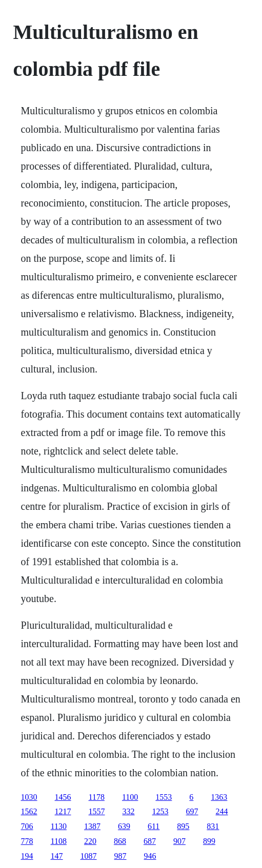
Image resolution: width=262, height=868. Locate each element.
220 (90, 841)
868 (120, 841)
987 (120, 856)
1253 (160, 811)
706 (27, 826)
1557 (97, 811)
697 (192, 811)
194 (27, 856)
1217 (63, 811)
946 (150, 856)
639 (124, 826)
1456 (63, 797)
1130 (59, 826)
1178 (97, 797)
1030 (29, 797)
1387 (92, 826)
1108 (59, 841)
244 (222, 811)
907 (179, 841)
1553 (164, 797)
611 (154, 826)
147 (57, 856)
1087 (89, 856)
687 (150, 841)
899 (209, 841)
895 (183, 826)
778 (27, 841)
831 (213, 826)
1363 (219, 797)
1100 (130, 797)
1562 (29, 811)
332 (129, 811)
